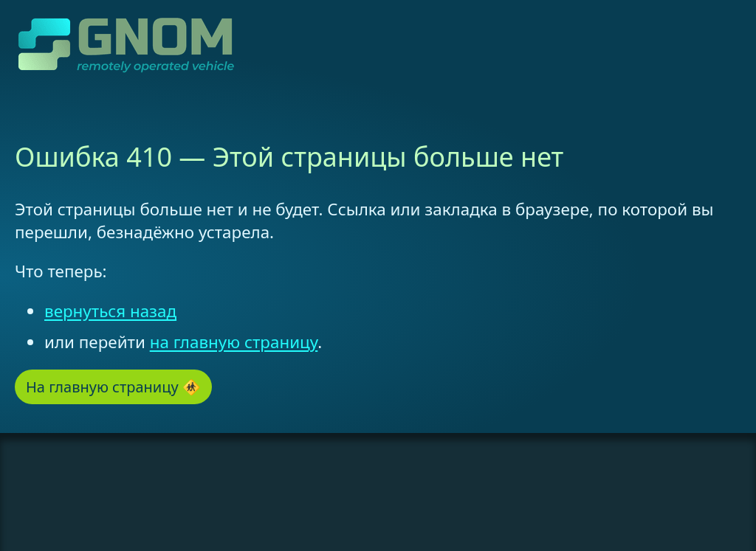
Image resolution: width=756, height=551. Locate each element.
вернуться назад (110, 311)
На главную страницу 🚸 (113, 387)
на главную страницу (234, 342)
